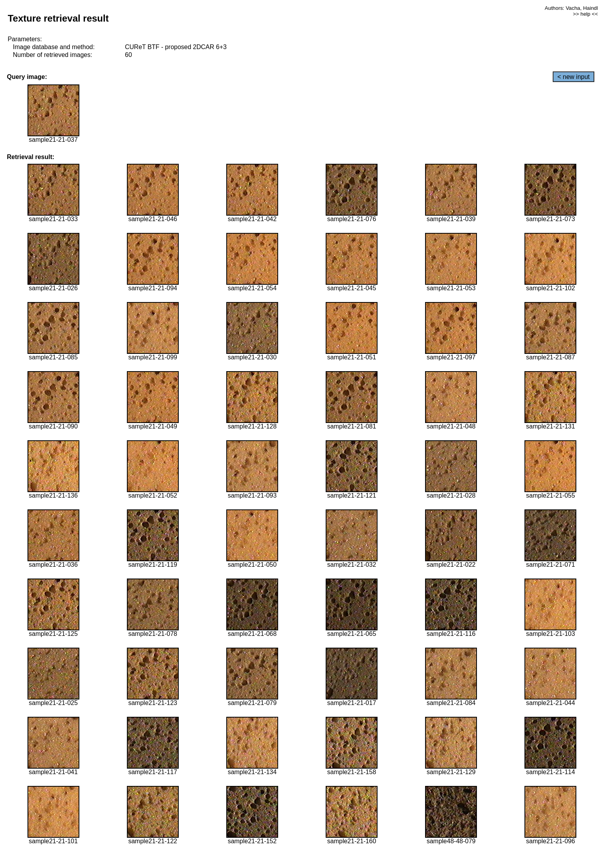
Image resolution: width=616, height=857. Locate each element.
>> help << (585, 14)
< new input (574, 77)
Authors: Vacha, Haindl (571, 8)
